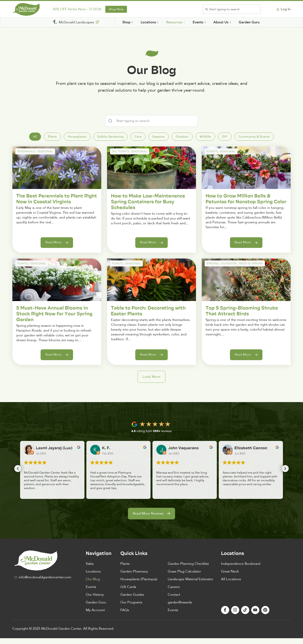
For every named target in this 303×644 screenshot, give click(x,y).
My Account (95, 616)
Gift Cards (128, 593)
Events (91, 593)
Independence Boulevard (241, 569)
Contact (174, 600)
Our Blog (93, 585)
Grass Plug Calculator (184, 577)
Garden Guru (96, 608)
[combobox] (232, 9)
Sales (90, 569)
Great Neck (230, 577)
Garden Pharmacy (134, 577)
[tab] (35, 137)
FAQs (125, 616)
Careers (174, 593)
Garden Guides (132, 600)
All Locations (231, 585)
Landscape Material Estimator (191, 585)
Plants (125, 569)
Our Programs (131, 608)
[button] (152, 382)
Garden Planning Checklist (188, 569)
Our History (95, 600)
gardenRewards (180, 608)
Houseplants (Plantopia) (139, 585)
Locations (93, 577)
